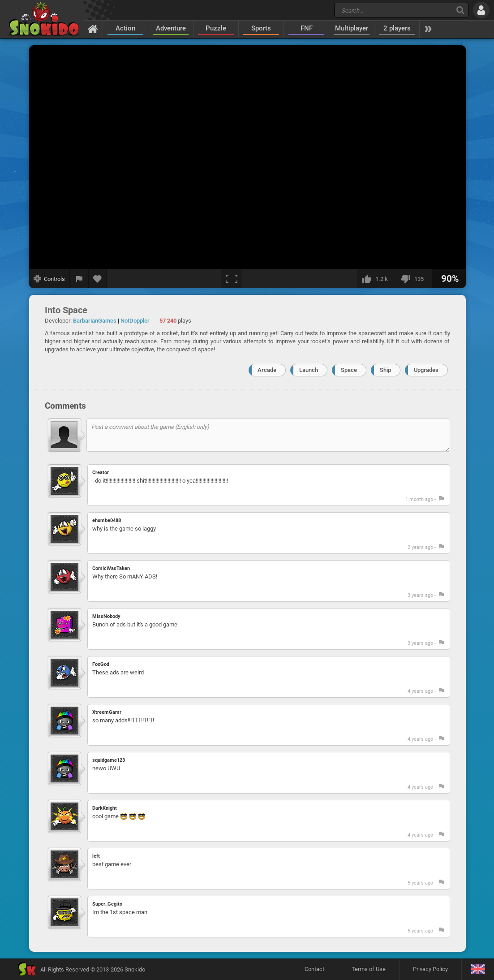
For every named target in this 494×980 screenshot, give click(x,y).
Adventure (171, 28)
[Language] (478, 969)
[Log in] (481, 10)
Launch (309, 370)
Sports (261, 28)
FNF (307, 28)
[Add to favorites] (98, 279)
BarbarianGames (95, 321)
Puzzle (216, 28)
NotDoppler (135, 321)
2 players (397, 28)
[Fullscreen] (232, 279)
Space (349, 370)
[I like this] (376, 279)
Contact (314, 969)
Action (125, 28)
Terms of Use (369, 969)
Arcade (267, 370)
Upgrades (426, 370)
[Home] (93, 29)
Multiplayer (352, 28)
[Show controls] (49, 279)
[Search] (460, 10)
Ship (385, 370)
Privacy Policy (430, 969)
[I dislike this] (414, 279)
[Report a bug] (79, 279)
